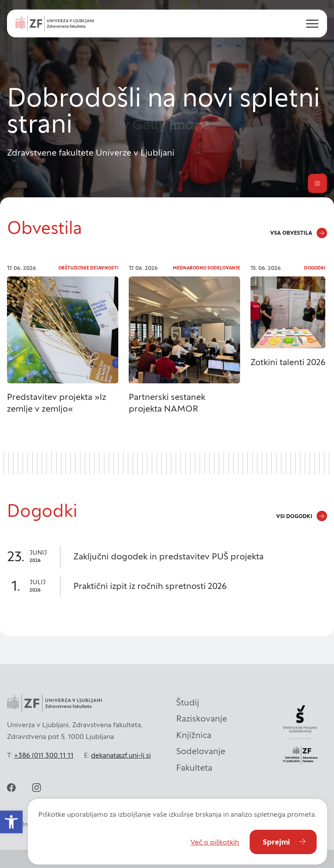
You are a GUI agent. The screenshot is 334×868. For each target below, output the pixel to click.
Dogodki (315, 268)
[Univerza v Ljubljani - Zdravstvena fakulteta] (55, 23)
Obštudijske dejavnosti (88, 268)
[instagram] (37, 788)
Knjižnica (194, 735)
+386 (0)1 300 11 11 (44, 755)
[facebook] (11, 788)
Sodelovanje (201, 751)
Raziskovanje (202, 718)
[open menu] (309, 23)
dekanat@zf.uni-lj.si (121, 755)
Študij (188, 702)
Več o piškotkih (215, 842)
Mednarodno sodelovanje (206, 268)
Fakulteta (194, 768)
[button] (11, 822)
